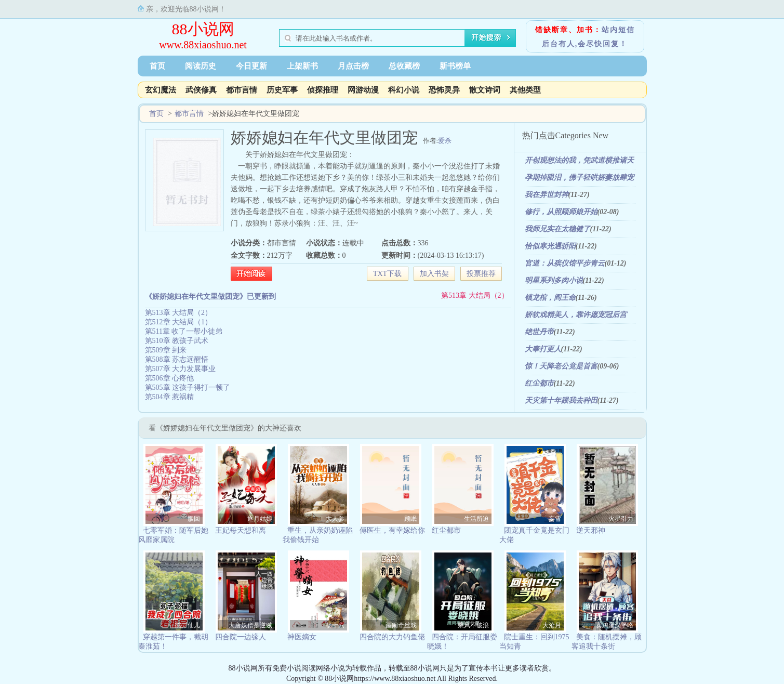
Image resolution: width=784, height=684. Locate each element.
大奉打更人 (543, 349)
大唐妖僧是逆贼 (250, 625)
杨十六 (335, 625)
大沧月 (552, 625)
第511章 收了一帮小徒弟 (184, 331)
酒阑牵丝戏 (401, 625)
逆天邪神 (591, 530)
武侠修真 (201, 90)
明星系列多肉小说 (554, 280)
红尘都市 (539, 383)
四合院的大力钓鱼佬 (392, 637)
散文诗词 (485, 90)
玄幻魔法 (161, 90)
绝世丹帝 (539, 332)
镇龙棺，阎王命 (550, 298)
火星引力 (621, 519)
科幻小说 (404, 90)
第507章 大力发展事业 (181, 369)
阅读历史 (201, 66)
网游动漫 (363, 90)
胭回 (194, 519)
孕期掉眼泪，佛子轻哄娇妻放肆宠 (579, 177)
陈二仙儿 (188, 625)
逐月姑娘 (260, 519)
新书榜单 (455, 66)
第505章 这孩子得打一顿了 (188, 387)
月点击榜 (353, 66)
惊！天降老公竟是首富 (561, 366)
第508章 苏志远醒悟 (177, 359)
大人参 (335, 519)
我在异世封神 (547, 195)
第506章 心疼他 (170, 378)
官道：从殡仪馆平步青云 (565, 263)
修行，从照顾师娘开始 (561, 212)
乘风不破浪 (473, 625)
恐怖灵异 (444, 90)
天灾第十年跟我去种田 (561, 400)
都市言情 (242, 90)
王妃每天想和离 (241, 530)
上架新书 (302, 66)
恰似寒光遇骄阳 (550, 246)
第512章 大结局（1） (179, 322)
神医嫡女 (302, 637)
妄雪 (555, 519)
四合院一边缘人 (241, 637)
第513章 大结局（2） (475, 295)
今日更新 (251, 66)
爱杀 (445, 141)
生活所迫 (476, 519)
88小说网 (203, 29)
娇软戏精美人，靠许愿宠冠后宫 (576, 315)
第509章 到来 (166, 350)
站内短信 (618, 30)
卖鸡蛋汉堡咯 (615, 625)
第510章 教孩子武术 (177, 341)
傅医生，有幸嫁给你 (392, 530)
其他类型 (525, 90)
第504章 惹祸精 (170, 397)
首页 (157, 66)
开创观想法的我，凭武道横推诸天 (579, 160)
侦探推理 (323, 90)
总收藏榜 (404, 66)
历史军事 (282, 90)
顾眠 (410, 519)
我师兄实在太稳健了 (557, 229)
